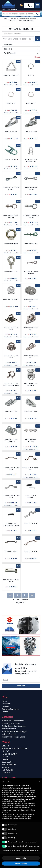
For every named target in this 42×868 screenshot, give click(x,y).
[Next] (25, 595)
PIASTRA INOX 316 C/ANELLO (31, 385)
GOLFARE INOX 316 (31, 244)
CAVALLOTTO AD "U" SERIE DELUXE (31, 161)
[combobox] (21, 14)
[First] (10, 595)
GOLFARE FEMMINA (11, 244)
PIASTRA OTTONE (11, 412)
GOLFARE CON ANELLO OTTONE (31, 217)
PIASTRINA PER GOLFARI (31, 441)
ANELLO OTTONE (11, 132)
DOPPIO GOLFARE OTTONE (31, 189)
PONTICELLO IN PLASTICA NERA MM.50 (11, 525)
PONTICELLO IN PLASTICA (31, 497)
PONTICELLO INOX (31, 524)
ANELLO (31, 75)
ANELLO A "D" (11, 103)
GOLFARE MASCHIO (11, 272)
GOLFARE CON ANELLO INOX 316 (11, 217)
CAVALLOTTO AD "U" (11, 160)
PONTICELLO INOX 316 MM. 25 (11, 581)
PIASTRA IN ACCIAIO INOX (31, 301)
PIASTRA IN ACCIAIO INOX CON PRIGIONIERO (11, 385)
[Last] (32, 595)
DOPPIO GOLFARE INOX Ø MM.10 (11, 189)
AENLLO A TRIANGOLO (11, 75)
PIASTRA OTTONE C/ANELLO (11, 441)
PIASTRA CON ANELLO (11, 300)
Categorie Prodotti (21, 29)
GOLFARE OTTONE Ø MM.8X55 (31, 273)
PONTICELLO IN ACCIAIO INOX (11, 469)
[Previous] (17, 595)
